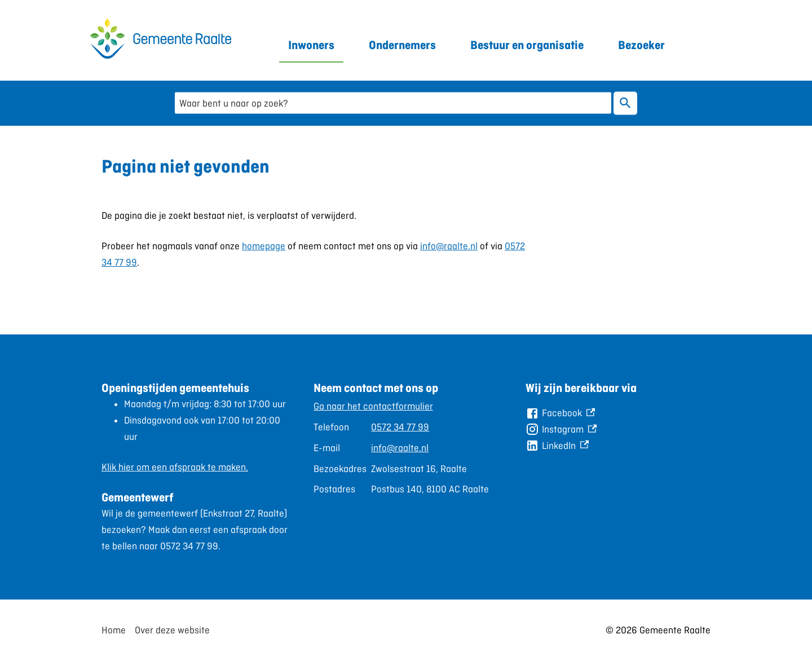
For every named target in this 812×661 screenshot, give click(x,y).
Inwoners (311, 45)
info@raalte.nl (449, 246)
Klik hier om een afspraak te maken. (175, 467)
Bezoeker (641, 45)
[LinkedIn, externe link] (557, 446)
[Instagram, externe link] (561, 429)
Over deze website (172, 630)
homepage (264, 246)
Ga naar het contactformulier (373, 406)
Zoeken (625, 103)
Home (114, 630)
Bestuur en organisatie (527, 45)
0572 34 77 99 (400, 427)
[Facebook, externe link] (560, 413)
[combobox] (393, 103)
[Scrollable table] (401, 448)
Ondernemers (402, 45)
